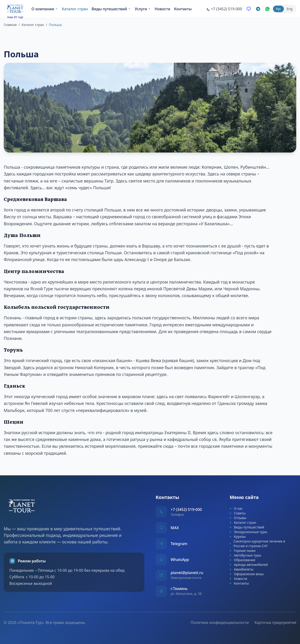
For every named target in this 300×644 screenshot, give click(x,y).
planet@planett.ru (187, 573)
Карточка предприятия (275, 622)
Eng (290, 9)
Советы (238, 513)
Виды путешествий (111, 9)
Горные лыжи (243, 551)
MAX (175, 528)
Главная (10, 25)
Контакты (183, 9)
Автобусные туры (245, 555)
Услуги (143, 9)
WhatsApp (180, 560)
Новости (162, 9)
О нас (236, 508)
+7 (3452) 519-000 (186, 509)
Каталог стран (75, 9)
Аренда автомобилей (249, 565)
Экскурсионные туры (248, 532)
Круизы (238, 537)
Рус (278, 9)
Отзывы (238, 518)
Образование (242, 560)
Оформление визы (247, 574)
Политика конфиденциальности (220, 622)
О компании (45, 9)
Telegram (179, 544)
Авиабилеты (242, 569)
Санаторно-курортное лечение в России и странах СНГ (257, 544)
